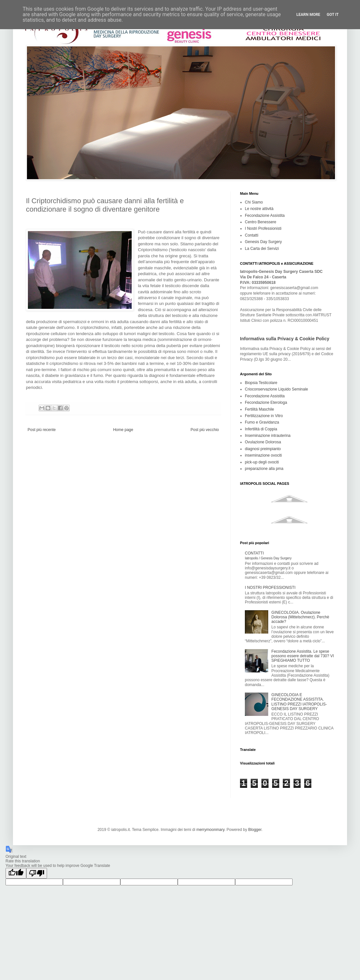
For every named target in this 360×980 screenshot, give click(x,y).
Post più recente (42, 430)
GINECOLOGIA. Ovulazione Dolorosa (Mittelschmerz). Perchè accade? (300, 617)
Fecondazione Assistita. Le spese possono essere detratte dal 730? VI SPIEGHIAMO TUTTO (303, 656)
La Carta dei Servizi (262, 249)
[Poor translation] (37, 873)
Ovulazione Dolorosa (263, 442)
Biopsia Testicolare (261, 383)
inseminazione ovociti (263, 455)
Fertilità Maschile (259, 409)
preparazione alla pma (264, 469)
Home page (123, 430)
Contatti (252, 235)
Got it (333, 15)
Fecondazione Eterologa (266, 402)
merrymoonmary (210, 830)
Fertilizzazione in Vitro (264, 416)
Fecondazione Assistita (265, 216)
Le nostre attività (259, 209)
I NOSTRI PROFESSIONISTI (270, 588)
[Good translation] (16, 873)
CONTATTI (268, 555)
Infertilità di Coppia (261, 429)
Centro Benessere (261, 222)
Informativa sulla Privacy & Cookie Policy (285, 339)
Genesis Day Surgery (263, 242)
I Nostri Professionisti (263, 228)
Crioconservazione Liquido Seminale (276, 389)
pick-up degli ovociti (262, 462)
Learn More (308, 15)
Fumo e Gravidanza (262, 422)
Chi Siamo (254, 202)
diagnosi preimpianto (263, 449)
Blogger (255, 830)
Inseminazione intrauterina (268, 436)
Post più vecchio (205, 430)
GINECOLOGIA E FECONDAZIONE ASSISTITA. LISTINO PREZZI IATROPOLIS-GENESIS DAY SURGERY (299, 702)
